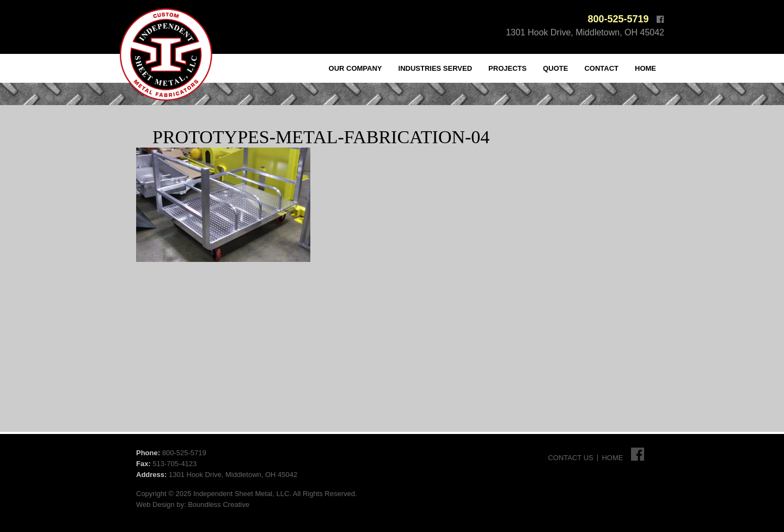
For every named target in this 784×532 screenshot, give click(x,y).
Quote (555, 68)
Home (645, 68)
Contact (601, 68)
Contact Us (570, 458)
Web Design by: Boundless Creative (193, 505)
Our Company (356, 68)
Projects (507, 68)
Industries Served (436, 68)
